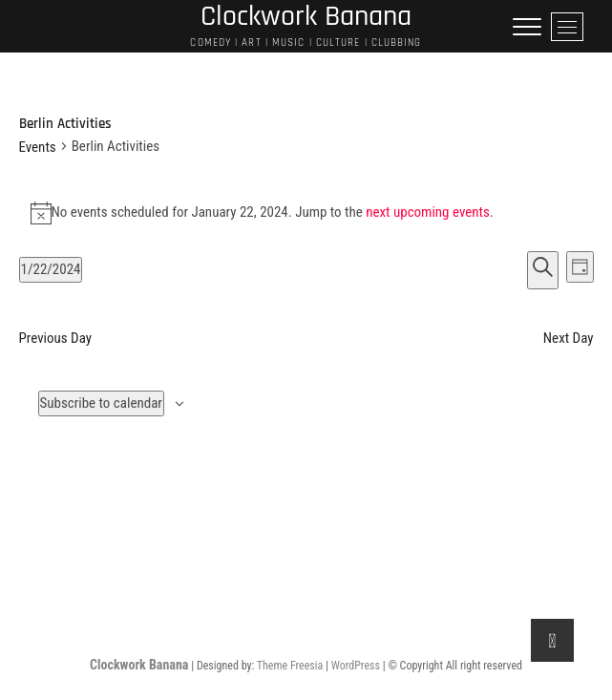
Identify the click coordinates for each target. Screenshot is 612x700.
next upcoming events (428, 212)
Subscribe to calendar (101, 403)
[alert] (306, 213)
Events (38, 147)
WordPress (356, 666)
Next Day (569, 338)
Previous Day (56, 338)
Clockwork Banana (139, 665)
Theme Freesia (290, 666)
